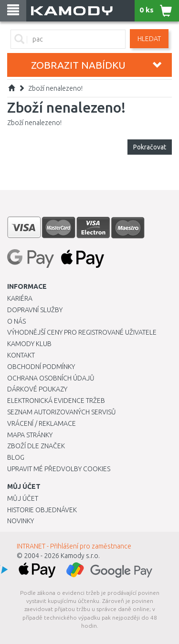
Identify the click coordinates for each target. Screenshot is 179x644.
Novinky (21, 521)
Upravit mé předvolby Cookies (59, 469)
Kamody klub (29, 344)
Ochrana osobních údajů (51, 378)
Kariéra (20, 298)
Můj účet (23, 498)
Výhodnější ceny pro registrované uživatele (82, 332)
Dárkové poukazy (37, 389)
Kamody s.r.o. (80, 556)
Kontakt (21, 355)
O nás (16, 321)
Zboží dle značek (36, 446)
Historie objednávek (42, 510)
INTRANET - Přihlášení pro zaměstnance (74, 546)
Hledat (149, 39)
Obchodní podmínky (41, 367)
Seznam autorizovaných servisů (62, 412)
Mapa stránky (30, 435)
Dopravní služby (35, 310)
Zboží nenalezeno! (55, 88)
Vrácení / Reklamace (42, 423)
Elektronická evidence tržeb (56, 401)
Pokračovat (150, 147)
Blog (16, 457)
